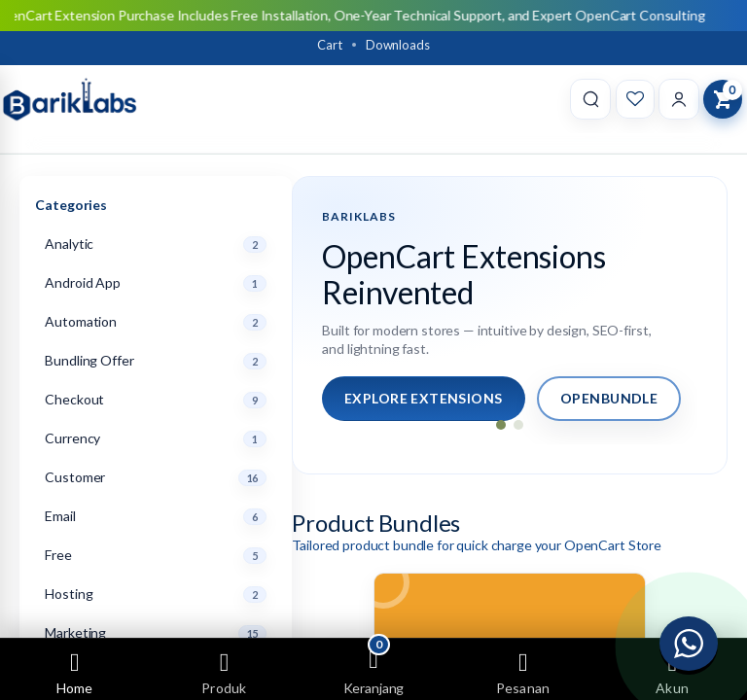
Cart (329, 45)
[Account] (679, 99)
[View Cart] (723, 99)
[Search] (590, 99)
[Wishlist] (635, 99)
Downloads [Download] (398, 45)
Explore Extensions (424, 398)
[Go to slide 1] (501, 425)
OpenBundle (609, 398)
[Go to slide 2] (518, 425)
